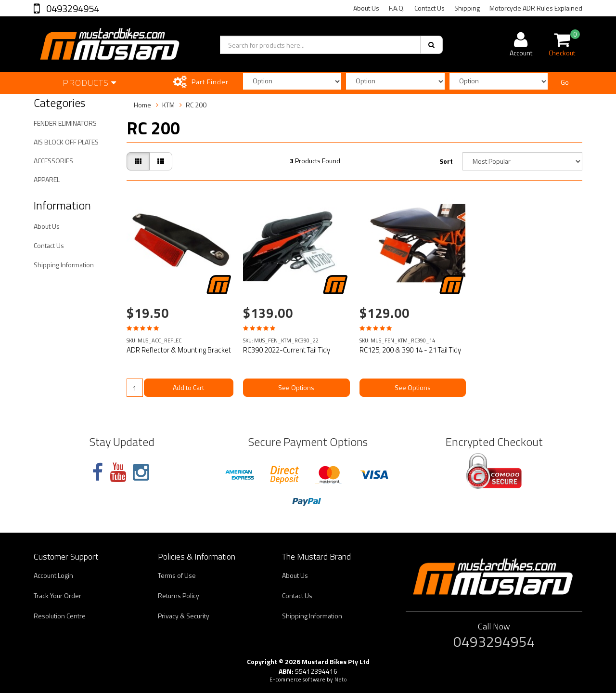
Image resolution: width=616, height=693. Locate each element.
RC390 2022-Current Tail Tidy (287, 350)
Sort (446, 161)
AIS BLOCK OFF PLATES (66, 142)
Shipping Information (64, 265)
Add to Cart (188, 387)
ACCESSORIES (53, 161)
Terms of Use (177, 575)
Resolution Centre (60, 616)
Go (565, 82)
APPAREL (47, 179)
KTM (168, 105)
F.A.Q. (397, 8)
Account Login (53, 575)
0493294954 (72, 8)
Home (142, 105)
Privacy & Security (184, 616)
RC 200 (196, 105)
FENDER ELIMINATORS (65, 123)
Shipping (467, 8)
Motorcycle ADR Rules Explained (536, 8)
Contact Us (430, 8)
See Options (296, 387)
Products (90, 83)
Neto (341, 680)
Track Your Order (58, 595)
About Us (366, 8)
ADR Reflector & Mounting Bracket (179, 350)
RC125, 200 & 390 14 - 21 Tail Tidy (410, 350)
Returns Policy (179, 595)
